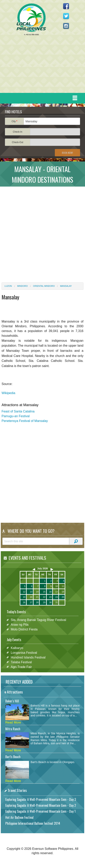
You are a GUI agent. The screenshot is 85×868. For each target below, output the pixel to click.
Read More (13, 722)
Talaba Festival (21, 662)
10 (57, 586)
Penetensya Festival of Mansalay (25, 421)
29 (44, 602)
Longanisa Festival (24, 652)
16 (50, 592)
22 (44, 597)
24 (57, 597)
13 (31, 592)
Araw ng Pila (20, 625)
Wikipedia (8, 393)
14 (37, 592)
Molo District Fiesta (24, 629)
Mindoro (22, 286)
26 (24, 602)
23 (50, 597)
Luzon (8, 286)
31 (57, 602)
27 (31, 602)
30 (50, 602)
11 (63, 586)
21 (37, 597)
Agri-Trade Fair (21, 667)
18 (63, 592)
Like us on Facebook (66, 6)
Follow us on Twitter (66, 16)
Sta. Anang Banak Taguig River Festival (38, 620)
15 (44, 592)
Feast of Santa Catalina (18, 411)
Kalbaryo (17, 648)
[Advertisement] (41, 65)
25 (63, 597)
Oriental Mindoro (44, 286)
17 (57, 592)
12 (24, 592)
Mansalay (66, 286)
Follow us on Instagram (66, 26)
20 (31, 597)
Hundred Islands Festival (28, 657)
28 (37, 602)
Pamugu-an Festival (16, 416)
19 (24, 597)
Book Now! (67, 153)
